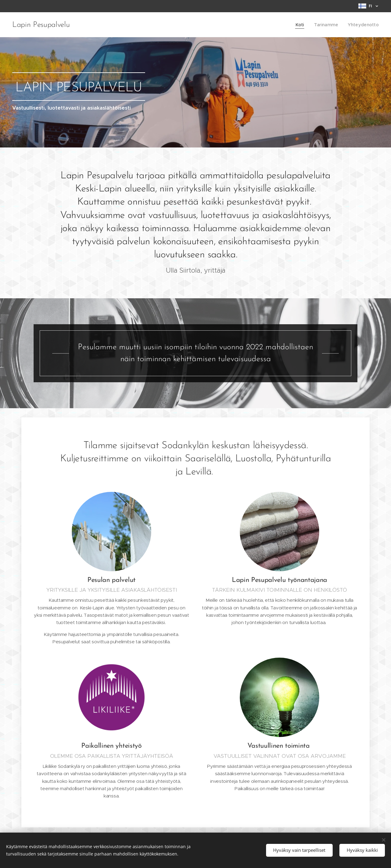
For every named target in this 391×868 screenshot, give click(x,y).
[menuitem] (304, 25)
